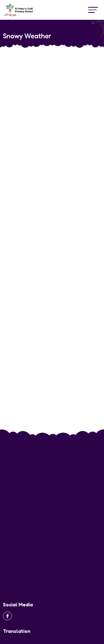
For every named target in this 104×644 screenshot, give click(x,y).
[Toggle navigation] (93, 10)
